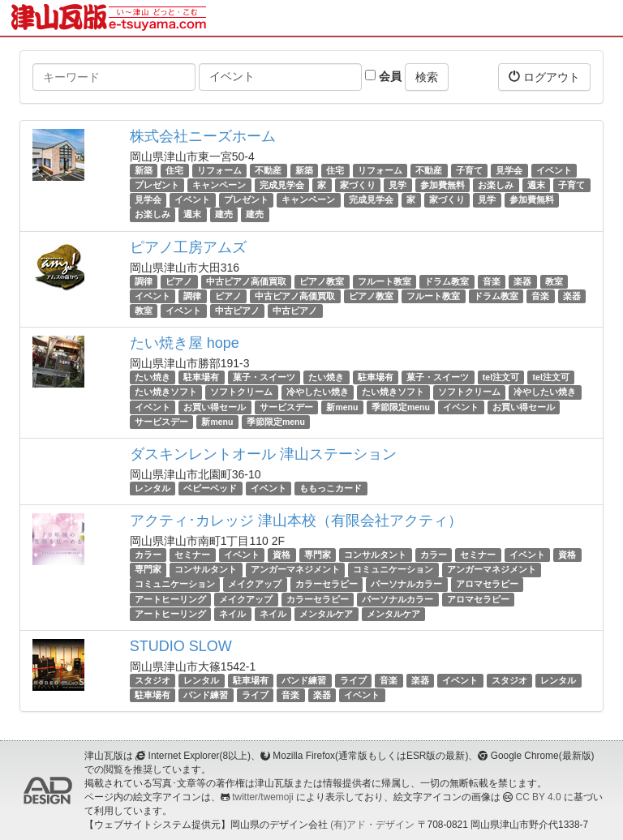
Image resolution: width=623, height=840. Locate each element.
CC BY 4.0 (539, 797)
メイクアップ (255, 585)
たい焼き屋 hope (185, 343)
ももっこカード (331, 488)
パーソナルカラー (406, 585)
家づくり (358, 185)
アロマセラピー (487, 585)
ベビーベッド (210, 488)
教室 (554, 281)
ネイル (232, 614)
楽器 (522, 281)
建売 (224, 215)
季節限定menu (401, 407)
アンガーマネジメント (295, 569)
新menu (342, 407)
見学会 (509, 170)
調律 (144, 281)
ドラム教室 (447, 281)
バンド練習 (304, 680)
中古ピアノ (237, 311)
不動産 (268, 170)
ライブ (353, 680)
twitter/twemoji (262, 797)
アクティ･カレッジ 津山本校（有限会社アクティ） (296, 521)
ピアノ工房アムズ (188, 247)
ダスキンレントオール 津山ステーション (263, 454)
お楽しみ (496, 185)
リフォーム (219, 170)
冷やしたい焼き (318, 392)
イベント (554, 170)
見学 (397, 185)
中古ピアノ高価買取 (246, 281)
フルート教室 (385, 281)
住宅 (174, 170)
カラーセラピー (327, 585)
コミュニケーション (393, 569)
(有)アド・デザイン (372, 825)
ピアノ (179, 281)
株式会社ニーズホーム (203, 136)
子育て (469, 170)
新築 (144, 170)
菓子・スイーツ (264, 377)
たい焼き (153, 377)
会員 (383, 76)
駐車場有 (201, 377)
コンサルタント (375, 555)
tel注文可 (501, 377)
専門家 (318, 555)
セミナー (192, 555)
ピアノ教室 (322, 281)
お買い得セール (215, 407)
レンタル (153, 488)
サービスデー (286, 407)
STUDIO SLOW (181, 646)
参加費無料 (443, 185)
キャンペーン (219, 185)
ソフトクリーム (241, 392)
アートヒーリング (170, 599)
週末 (536, 185)
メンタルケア (326, 614)
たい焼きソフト (166, 392)
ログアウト (544, 77)
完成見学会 (282, 185)
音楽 (492, 281)
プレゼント (157, 185)
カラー (148, 555)
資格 (281, 555)
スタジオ (153, 680)
